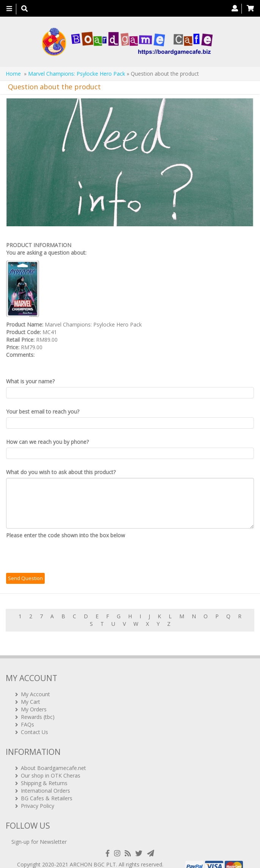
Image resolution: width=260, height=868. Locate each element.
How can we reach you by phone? (47, 442)
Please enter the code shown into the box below (66, 535)
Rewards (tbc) (38, 705)
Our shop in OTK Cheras (51, 763)
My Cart (31, 690)
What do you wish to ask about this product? (61, 472)
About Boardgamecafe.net (53, 756)
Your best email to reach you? (43, 411)
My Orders (34, 697)
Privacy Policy (38, 794)
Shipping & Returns (44, 771)
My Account (35, 682)
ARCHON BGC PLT (93, 853)
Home (13, 74)
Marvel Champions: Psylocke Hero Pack (77, 74)
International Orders (45, 779)
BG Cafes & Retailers (47, 786)
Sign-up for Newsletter (39, 830)
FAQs (27, 712)
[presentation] (64, 556)
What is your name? (30, 381)
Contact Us (34, 720)
